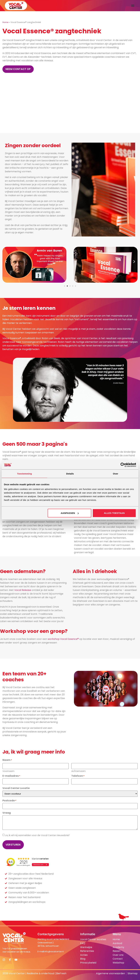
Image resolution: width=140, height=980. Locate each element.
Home (5, 22)
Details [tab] (70, 473)
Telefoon (78, 776)
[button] (133, 6)
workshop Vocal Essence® (63, 639)
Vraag (7, 813)
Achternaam (79, 771)
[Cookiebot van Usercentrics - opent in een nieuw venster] (123, 465)
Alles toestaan (114, 513)
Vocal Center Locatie (16, 788)
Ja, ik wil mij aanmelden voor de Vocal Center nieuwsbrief (37, 835)
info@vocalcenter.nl (54, 952)
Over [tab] (116, 473)
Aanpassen (70, 513)
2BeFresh (61, 973)
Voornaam (8, 771)
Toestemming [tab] (24, 473)
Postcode (9, 801)
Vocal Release (23, 590)
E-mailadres (11, 776)
